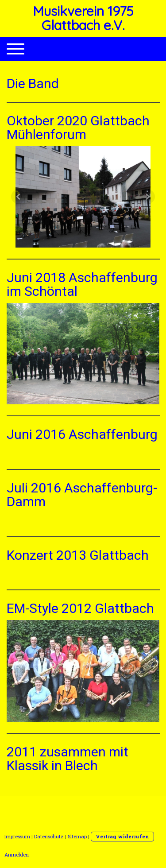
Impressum (17, 836)
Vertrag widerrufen (122, 836)
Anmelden (17, 854)
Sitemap (77, 836)
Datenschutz (49, 836)
